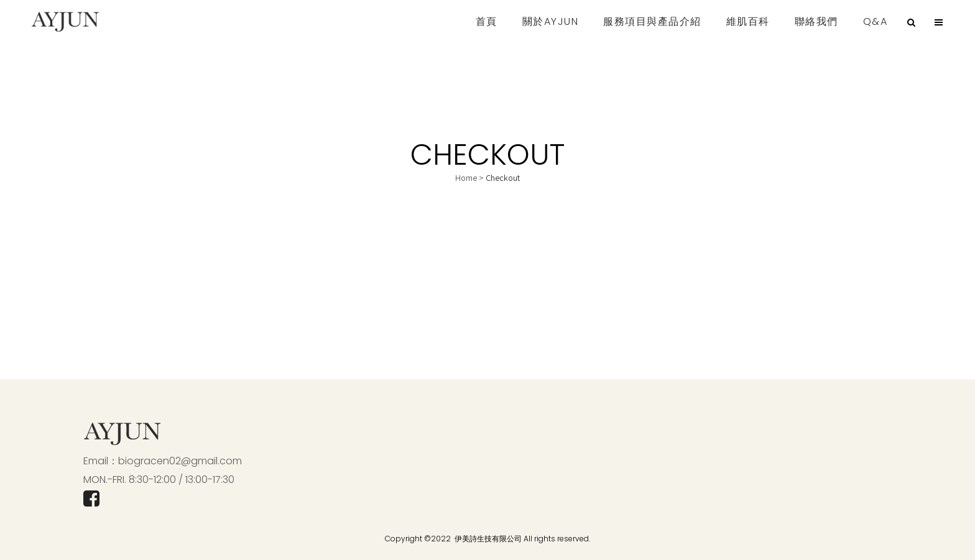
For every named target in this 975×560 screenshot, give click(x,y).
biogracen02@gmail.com (180, 461)
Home (466, 177)
